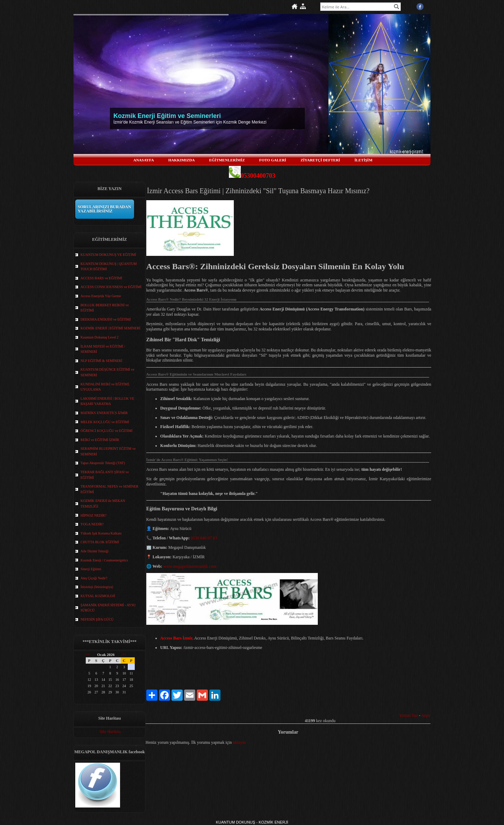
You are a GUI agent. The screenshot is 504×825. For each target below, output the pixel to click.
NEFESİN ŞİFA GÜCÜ (97, 619)
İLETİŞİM (363, 160)
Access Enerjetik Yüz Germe (101, 296)
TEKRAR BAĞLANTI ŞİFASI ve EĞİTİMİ (105, 475)
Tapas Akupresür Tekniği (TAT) (103, 463)
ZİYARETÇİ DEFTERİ (320, 160)
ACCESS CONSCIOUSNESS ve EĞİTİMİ (111, 287)
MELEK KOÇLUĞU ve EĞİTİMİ (105, 422)
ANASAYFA (144, 160)
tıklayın (239, 742)
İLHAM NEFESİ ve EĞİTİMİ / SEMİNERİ (103, 349)
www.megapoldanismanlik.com (190, 566)
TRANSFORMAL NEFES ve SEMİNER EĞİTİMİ (109, 489)
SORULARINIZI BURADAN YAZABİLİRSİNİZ (104, 209)
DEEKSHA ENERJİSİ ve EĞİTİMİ (106, 319)
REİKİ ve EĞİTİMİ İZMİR (100, 440)
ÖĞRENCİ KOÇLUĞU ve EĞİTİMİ (107, 431)
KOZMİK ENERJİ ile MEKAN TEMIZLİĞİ (103, 504)
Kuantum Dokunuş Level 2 (100, 337)
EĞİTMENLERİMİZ (227, 160)
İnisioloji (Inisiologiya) (97, 587)
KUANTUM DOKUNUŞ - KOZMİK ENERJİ (252, 822)
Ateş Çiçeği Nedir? (94, 578)
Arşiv (426, 715)
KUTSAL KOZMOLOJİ (98, 596)
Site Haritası (110, 732)
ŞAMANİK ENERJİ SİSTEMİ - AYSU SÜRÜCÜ (108, 608)
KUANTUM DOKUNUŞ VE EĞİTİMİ (108, 255)
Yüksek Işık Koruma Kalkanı (101, 533)
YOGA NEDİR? (92, 524)
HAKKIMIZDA (182, 160)
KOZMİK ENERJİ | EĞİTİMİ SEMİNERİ (110, 328)
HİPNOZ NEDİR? (93, 515)
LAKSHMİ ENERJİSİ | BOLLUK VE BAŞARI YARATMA (107, 401)
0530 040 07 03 (204, 538)
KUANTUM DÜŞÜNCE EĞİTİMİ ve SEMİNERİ (107, 372)
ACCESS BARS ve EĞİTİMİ (101, 278)
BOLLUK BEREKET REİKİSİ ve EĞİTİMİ (105, 308)
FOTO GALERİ (273, 160)
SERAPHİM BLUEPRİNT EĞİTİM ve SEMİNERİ (108, 451)
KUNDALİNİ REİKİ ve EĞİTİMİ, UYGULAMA (105, 387)
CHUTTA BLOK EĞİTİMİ (100, 542)
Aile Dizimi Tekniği (94, 551)
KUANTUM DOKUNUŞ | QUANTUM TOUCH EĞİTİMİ (109, 267)
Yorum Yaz (409, 715)
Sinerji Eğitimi (91, 569)
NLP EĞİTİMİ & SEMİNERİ (101, 361)
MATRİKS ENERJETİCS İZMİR (104, 413)
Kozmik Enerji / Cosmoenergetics (104, 560)
